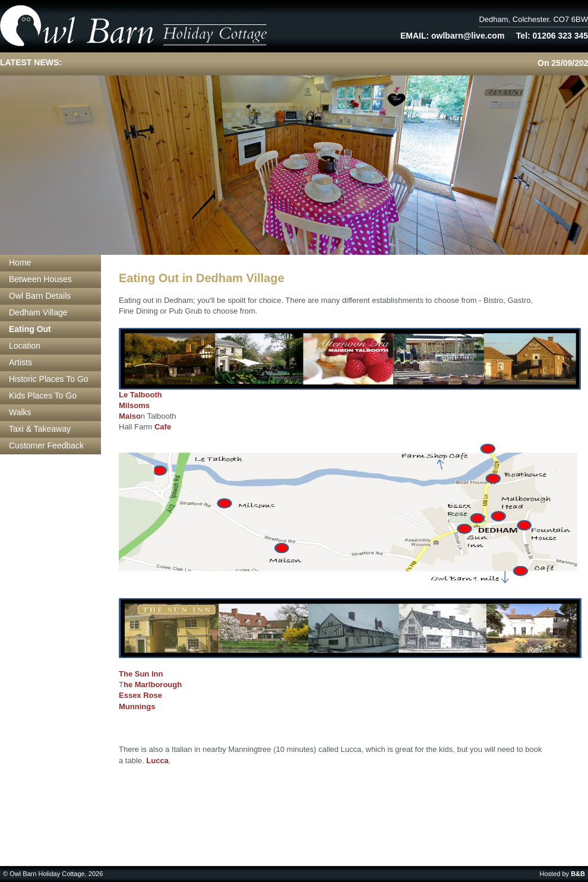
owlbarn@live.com (468, 36)
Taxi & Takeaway (40, 429)
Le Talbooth (140, 395)
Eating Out (30, 329)
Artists (20, 362)
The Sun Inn (141, 674)
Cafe (163, 427)
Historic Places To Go (49, 379)
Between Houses (40, 279)
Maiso (130, 416)
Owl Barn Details (40, 296)
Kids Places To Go (43, 396)
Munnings (137, 706)
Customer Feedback (46, 445)
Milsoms (134, 405)
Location (25, 346)
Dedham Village (38, 312)
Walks (20, 412)
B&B (578, 874)
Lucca (157, 761)
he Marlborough (153, 685)
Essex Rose (140, 695)
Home (20, 263)
